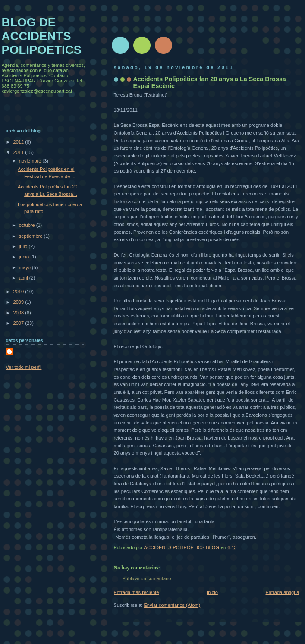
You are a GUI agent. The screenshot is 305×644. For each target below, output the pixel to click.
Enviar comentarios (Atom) (172, 605)
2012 (19, 142)
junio (25, 257)
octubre (28, 225)
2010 (19, 292)
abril (24, 278)
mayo (25, 267)
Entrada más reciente (137, 592)
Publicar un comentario (147, 578)
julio (24, 246)
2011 (19, 152)
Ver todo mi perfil (24, 367)
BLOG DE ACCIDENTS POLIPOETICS (42, 36)
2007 (19, 323)
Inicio (212, 592)
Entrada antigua (282, 592)
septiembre (31, 236)
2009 (19, 302)
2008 (19, 313)
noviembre (31, 161)
